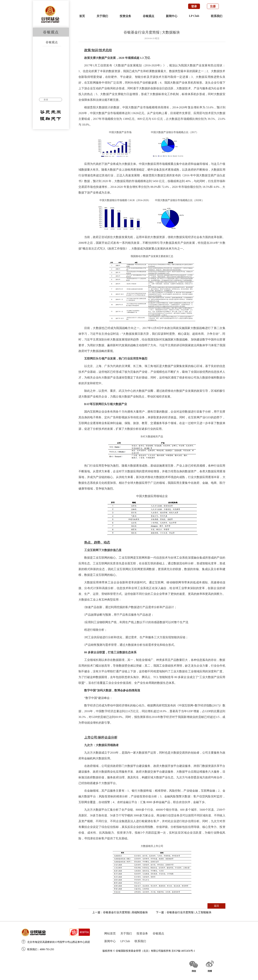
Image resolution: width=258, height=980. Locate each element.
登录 (194, 6)
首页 (82, 16)
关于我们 (102, 16)
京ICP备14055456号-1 (183, 951)
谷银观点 (149, 16)
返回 (216, 906)
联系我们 (217, 16)
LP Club (194, 16)
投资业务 (125, 16)
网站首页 (110, 933)
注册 (213, 6)
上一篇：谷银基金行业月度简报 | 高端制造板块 (120, 912)
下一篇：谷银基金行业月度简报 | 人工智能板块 (184, 912)
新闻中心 (172, 16)
